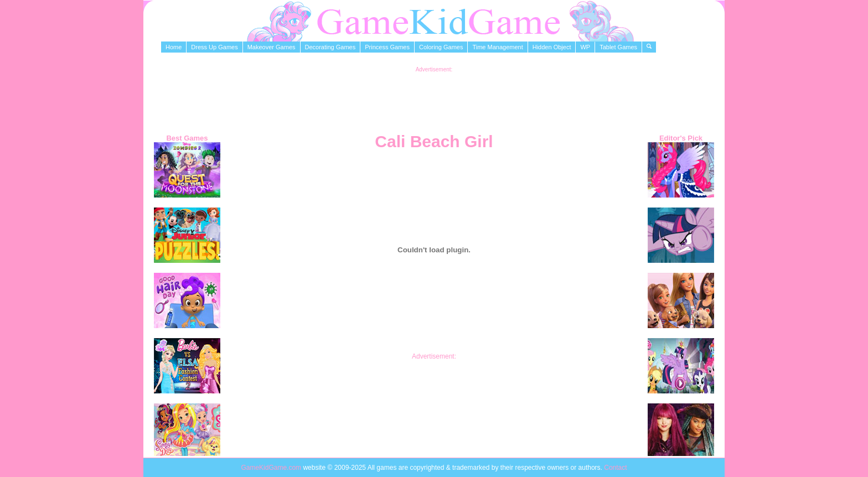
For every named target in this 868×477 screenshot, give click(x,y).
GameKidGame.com (272, 468)
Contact (615, 468)
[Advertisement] (434, 97)
